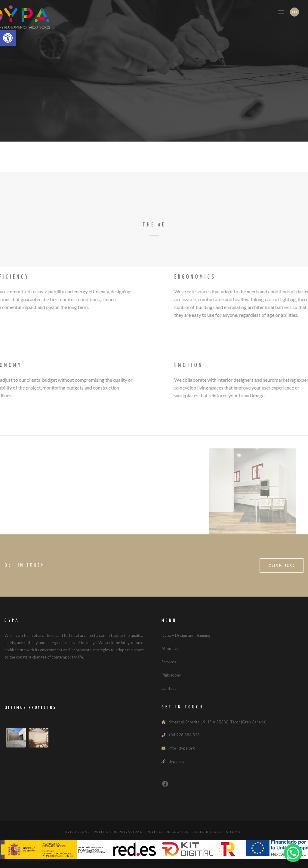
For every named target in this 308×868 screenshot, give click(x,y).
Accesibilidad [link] (207, 832)
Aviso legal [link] (77, 832)
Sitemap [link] (235, 832)
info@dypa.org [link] (182, 748)
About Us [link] (170, 649)
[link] (8, 38)
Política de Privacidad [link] (118, 832)
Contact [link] (169, 688)
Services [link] (169, 662)
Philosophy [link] (171, 675)
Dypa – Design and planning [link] (186, 635)
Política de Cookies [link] (168, 832)
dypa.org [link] (176, 761)
